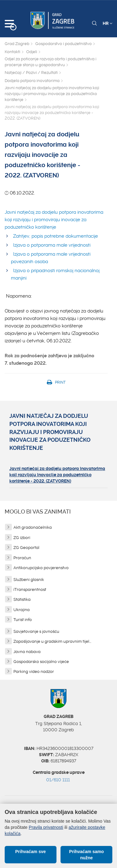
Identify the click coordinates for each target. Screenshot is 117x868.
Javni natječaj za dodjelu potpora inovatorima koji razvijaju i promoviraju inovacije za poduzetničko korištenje (52, 94)
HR (107, 23)
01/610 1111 (58, 780)
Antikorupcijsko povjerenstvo (41, 568)
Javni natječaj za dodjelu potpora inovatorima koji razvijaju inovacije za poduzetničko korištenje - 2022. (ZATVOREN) (57, 475)
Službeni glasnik (29, 580)
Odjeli (32, 52)
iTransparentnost (30, 589)
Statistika (22, 599)
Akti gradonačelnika (33, 527)
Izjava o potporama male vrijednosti (52, 245)
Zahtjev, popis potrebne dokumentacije (56, 236)
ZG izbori (22, 538)
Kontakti (12, 52)
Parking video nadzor (34, 672)
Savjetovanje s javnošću (36, 631)
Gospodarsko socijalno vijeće (41, 662)
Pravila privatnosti (46, 827)
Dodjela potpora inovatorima (32, 81)
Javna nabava (27, 652)
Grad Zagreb (17, 44)
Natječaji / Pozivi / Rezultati (31, 73)
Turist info (23, 620)
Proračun (22, 558)
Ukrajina (22, 610)
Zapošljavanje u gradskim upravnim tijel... (52, 641)
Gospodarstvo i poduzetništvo (63, 44)
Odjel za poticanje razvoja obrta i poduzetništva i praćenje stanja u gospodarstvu (51, 62)
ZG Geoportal (26, 548)
